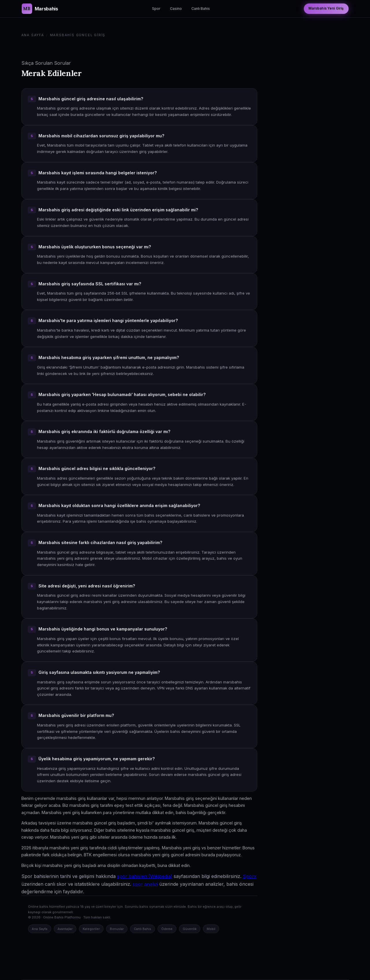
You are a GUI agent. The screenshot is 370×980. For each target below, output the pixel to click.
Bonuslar (117, 929)
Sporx (250, 876)
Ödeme (167, 929)
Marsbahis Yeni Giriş (326, 8)
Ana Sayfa (33, 35)
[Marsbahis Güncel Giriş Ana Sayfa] (40, 9)
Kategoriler (91, 929)
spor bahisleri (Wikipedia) (145, 876)
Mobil (211, 929)
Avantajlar (65, 929)
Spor (156, 9)
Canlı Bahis (201, 9)
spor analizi (145, 884)
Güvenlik (190, 929)
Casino (176, 9)
